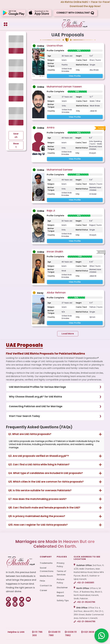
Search (16, 135)
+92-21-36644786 (85, 622)
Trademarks (46, 563)
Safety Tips (63, 600)
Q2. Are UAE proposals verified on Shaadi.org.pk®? (39, 456)
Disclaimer (62, 588)
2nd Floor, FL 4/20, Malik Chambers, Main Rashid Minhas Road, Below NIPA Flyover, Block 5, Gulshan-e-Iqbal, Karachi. (89, 572)
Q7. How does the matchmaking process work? (37, 499)
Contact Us (46, 586)
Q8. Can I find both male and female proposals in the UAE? (44, 508)
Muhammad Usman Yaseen (64, 87)
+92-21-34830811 (84, 583)
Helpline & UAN (16, 632)
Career (43, 590)
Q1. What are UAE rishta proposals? (30, 434)
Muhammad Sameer (60, 170)
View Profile (75, 76)
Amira (51, 127)
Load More (68, 334)
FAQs (42, 581)
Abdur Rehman (56, 293)
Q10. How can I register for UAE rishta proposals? (38, 525)
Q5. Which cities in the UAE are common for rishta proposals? (46, 482)
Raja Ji (51, 211)
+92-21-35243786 (84, 602)
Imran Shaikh (55, 252)
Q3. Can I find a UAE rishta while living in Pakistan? (39, 464)
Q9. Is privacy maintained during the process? (37, 516)
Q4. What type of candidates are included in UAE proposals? (45, 473)
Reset (16, 145)
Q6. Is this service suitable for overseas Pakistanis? (40, 490)
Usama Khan (55, 46)
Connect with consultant (75, 13)
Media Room (46, 576)
